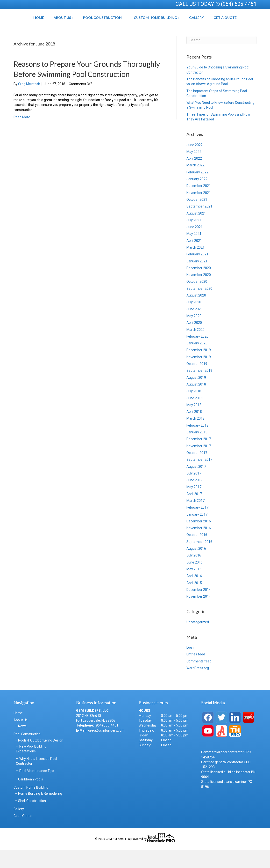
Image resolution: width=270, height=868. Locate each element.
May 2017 (194, 505)
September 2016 (199, 559)
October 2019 (197, 382)
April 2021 (194, 258)
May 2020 (194, 334)
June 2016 (195, 580)
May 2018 (194, 423)
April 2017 (194, 512)
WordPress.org (198, 686)
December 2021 (199, 204)
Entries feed (196, 672)
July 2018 (194, 409)
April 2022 (194, 176)
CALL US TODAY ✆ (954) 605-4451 (216, 4)
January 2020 (197, 361)
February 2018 (197, 443)
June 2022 (195, 163)
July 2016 (194, 573)
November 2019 (199, 375)
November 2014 (199, 614)
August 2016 (196, 566)
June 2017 (195, 498)
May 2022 (194, 169)
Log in (191, 665)
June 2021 (195, 245)
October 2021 (197, 217)
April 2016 (194, 594)
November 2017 (199, 464)
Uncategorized (198, 640)
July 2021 (194, 238)
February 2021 (197, 272)
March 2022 (195, 183)
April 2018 (194, 430)
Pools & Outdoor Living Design (41, 758)
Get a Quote (242, 26)
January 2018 (197, 450)
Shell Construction (32, 819)
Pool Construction (85, 26)
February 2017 (197, 525)
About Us (45, 26)
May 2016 (194, 587)
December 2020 (199, 286)
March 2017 (195, 519)
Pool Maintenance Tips (37, 789)
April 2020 (194, 341)
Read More (22, 135)
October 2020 (197, 299)
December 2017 (199, 457)
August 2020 (196, 313)
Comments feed (199, 679)
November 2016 (199, 546)
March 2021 (195, 265)
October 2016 (197, 553)
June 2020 (195, 327)
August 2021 (196, 231)
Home (22, 26)
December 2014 (199, 607)
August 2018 (196, 402)
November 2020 (199, 293)
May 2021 (194, 252)
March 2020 (195, 347)
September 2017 (199, 477)
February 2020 (197, 354)
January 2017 (197, 532)
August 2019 (196, 395)
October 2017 (197, 471)
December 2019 (199, 368)
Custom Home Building (172, 26)
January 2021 (197, 279)
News (22, 744)
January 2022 (197, 197)
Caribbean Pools (31, 797)
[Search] (221, 58)
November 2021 (199, 210)
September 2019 (199, 388)
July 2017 (194, 491)
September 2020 (199, 306)
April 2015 (194, 601)
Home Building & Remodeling (40, 811)
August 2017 (196, 484)
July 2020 (194, 320)
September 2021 (199, 224)
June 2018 (195, 416)
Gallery (213, 26)
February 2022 (197, 190)
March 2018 (195, 436)
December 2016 (199, 539)
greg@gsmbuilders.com (106, 748)
